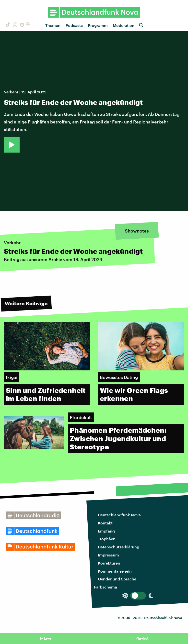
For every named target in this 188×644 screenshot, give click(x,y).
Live (48, 638)
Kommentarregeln (115, 571)
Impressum (108, 555)
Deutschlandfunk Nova (119, 515)
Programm (98, 25)
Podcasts (74, 25)
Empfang (106, 531)
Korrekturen (109, 563)
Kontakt (105, 523)
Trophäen (107, 539)
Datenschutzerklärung (119, 547)
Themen (53, 25)
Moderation (124, 25)
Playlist (142, 638)
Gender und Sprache (117, 579)
